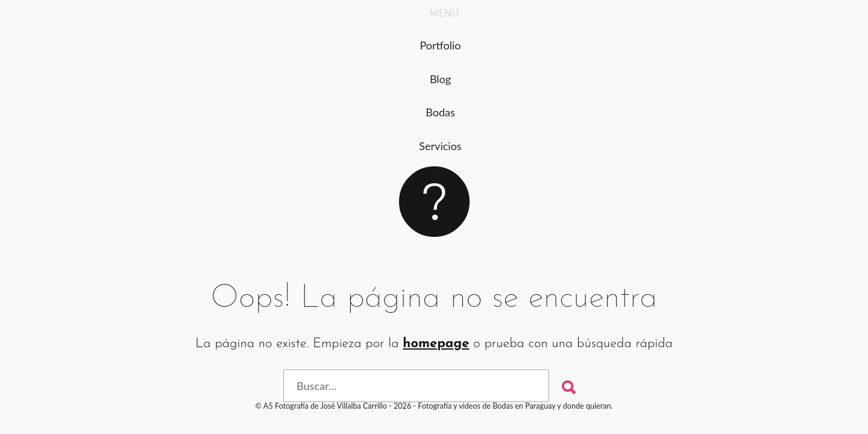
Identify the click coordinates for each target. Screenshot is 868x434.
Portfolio (440, 45)
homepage (436, 344)
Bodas (440, 112)
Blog (440, 79)
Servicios (440, 146)
